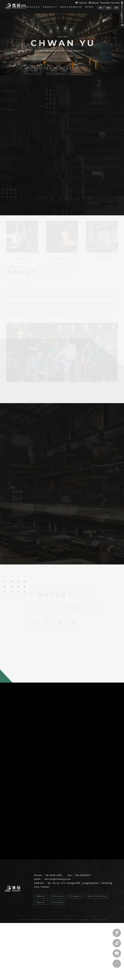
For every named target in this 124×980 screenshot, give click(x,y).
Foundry (68, 908)
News (90, 7)
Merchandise (71, 7)
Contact (58, 898)
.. (91, 915)
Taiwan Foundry (83, 908)
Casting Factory (103, 908)
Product (50, 7)
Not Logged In (122, 15)
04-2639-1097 (54, 871)
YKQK (34, 915)
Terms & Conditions (79, 915)
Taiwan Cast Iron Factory (47, 908)
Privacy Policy (62, 915)
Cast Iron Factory (22, 908)
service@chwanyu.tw (57, 875)
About (18, 7)
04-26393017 (83, 871)
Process (33, 7)
